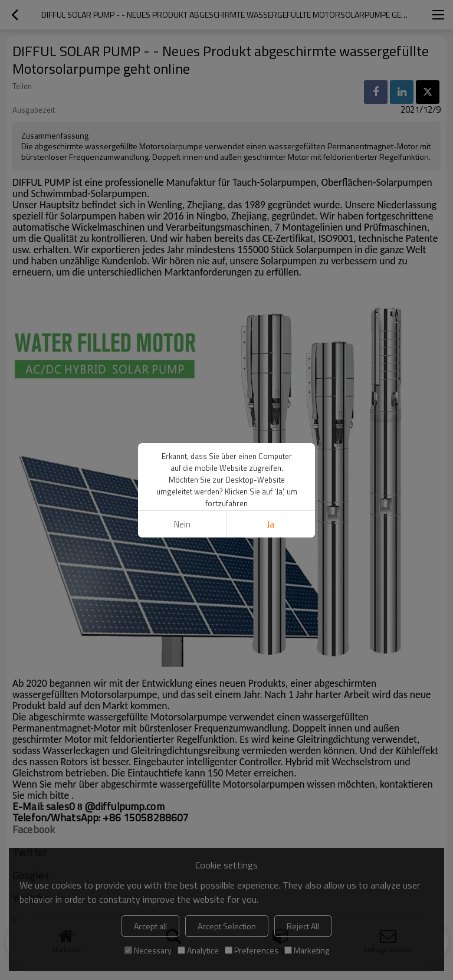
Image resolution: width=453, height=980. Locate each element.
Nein (182, 524)
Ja (271, 524)
